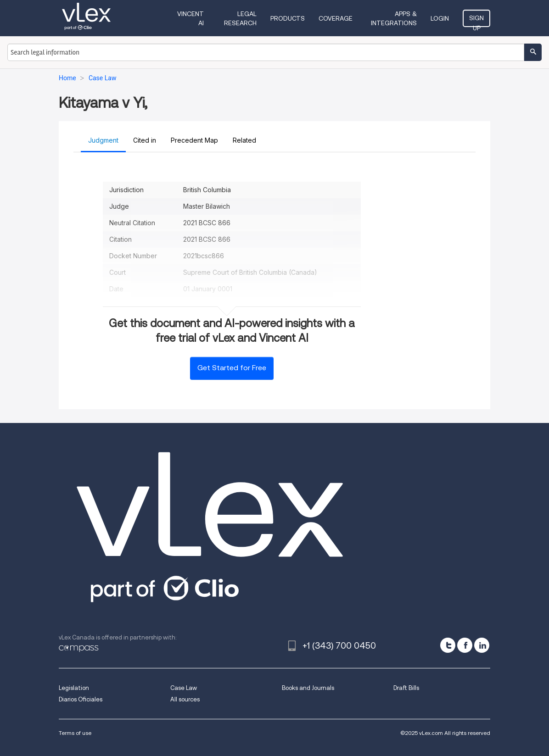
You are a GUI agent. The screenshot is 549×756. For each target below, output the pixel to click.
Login (440, 18)
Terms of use (75, 733)
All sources (185, 699)
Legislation (74, 688)
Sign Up (476, 21)
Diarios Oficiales (81, 699)
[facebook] (465, 645)
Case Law (184, 688)
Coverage (336, 18)
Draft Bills (406, 688)
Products (288, 18)
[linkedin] (482, 645)
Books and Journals (308, 688)
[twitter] (448, 645)
